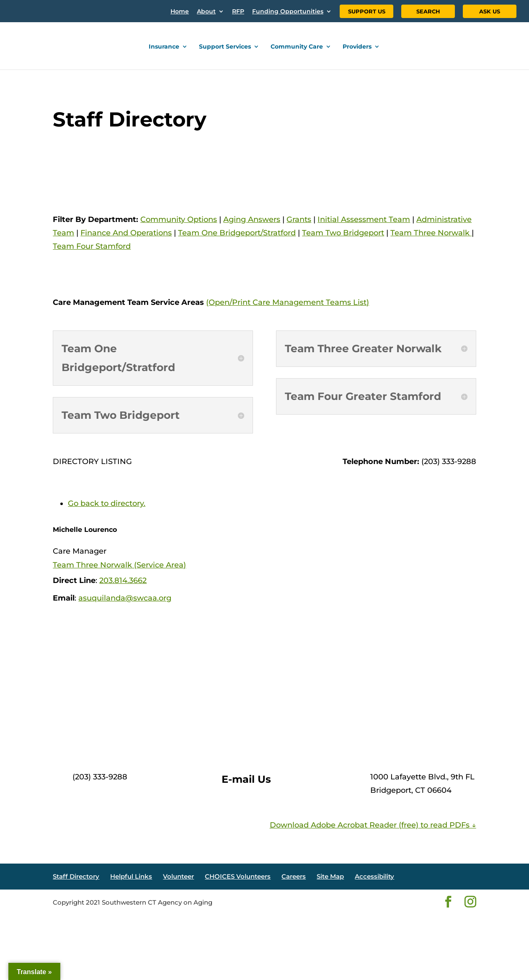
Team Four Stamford (92, 246)
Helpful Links (131, 876)
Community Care (297, 47)
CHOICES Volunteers (238, 876)
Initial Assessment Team (364, 219)
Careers (294, 876)
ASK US (490, 11)
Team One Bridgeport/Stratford (237, 233)
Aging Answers (252, 219)
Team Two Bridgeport (343, 233)
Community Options (179, 219)
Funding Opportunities (288, 12)
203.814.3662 (123, 580)
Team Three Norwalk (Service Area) (119, 565)
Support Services (225, 47)
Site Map (330, 876)
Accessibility (374, 876)
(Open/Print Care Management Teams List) (288, 302)
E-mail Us (246, 779)
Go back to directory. (107, 503)
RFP (238, 12)
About (206, 12)
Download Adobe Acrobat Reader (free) (344, 825)
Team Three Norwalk (431, 233)
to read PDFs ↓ (447, 825)
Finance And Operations (126, 233)
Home (180, 12)
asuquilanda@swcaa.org (125, 598)
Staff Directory (76, 876)
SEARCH (428, 11)
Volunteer (178, 876)
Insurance (164, 47)
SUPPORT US (367, 11)
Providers (357, 47)
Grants (299, 219)
